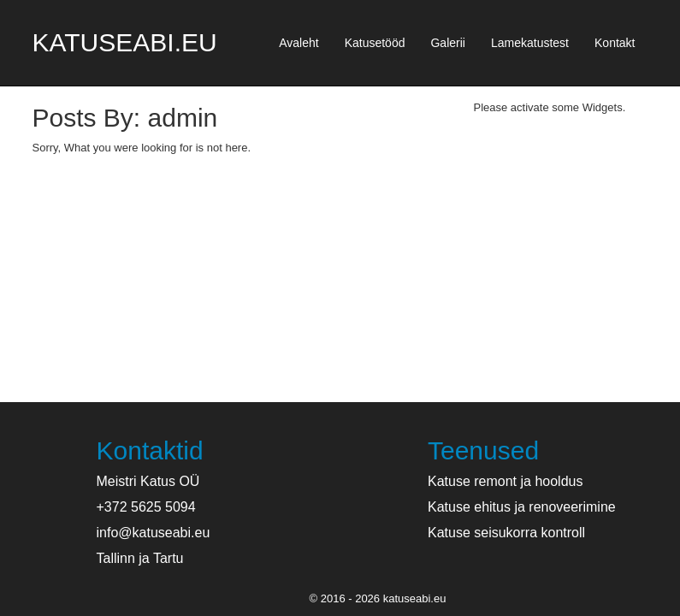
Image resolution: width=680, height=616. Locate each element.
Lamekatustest (530, 43)
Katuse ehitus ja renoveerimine (522, 507)
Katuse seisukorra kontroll (506, 533)
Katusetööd (375, 43)
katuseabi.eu (125, 42)
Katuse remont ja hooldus (505, 481)
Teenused (483, 450)
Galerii (447, 43)
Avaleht (299, 43)
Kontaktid (150, 450)
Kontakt (615, 43)
